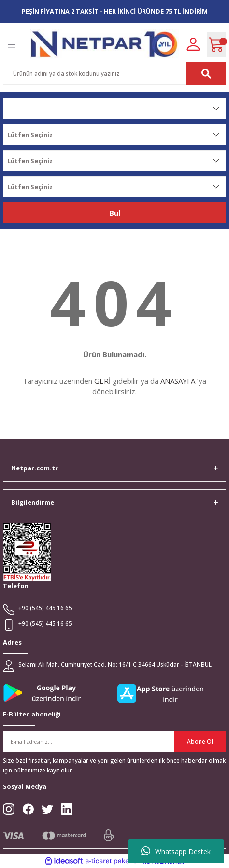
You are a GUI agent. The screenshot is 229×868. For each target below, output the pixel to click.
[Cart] (216, 44)
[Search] (114, 73)
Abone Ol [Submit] (200, 741)
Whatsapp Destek (176, 851)
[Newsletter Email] (114, 742)
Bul (115, 213)
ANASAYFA (178, 381)
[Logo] (104, 44)
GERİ (102, 381)
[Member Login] (193, 43)
